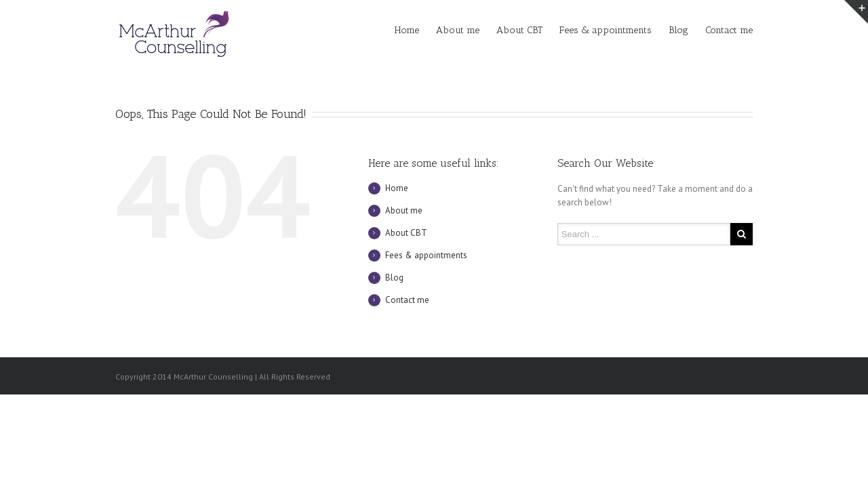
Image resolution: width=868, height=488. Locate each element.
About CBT (519, 30)
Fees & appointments (606, 30)
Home (407, 30)
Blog (678, 30)
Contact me (729, 30)
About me (458, 30)
